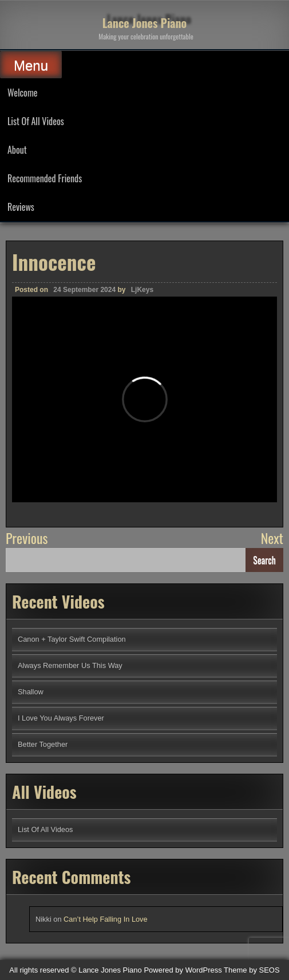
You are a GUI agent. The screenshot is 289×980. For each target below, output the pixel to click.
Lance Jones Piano (145, 23)
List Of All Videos (36, 121)
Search (264, 560)
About (17, 150)
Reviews (21, 207)
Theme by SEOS (252, 970)
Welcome (23, 93)
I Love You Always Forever (61, 718)
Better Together (43, 744)
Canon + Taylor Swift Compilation (72, 639)
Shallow (31, 692)
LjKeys (142, 290)
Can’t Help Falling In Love (106, 919)
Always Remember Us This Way (70, 665)
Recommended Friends (45, 178)
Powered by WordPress (183, 970)
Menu (31, 65)
